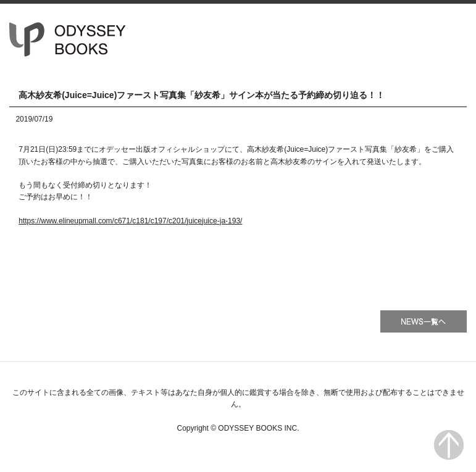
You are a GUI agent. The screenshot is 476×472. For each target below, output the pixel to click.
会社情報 (433, 39)
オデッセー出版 (68, 39)
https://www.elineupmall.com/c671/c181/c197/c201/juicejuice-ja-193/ (130, 221)
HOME (274, 39)
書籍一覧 (353, 39)
